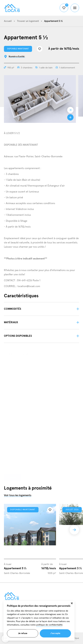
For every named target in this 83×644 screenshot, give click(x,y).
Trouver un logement (28, 21)
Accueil (8, 21)
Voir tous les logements (18, 497)
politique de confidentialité (49, 628)
